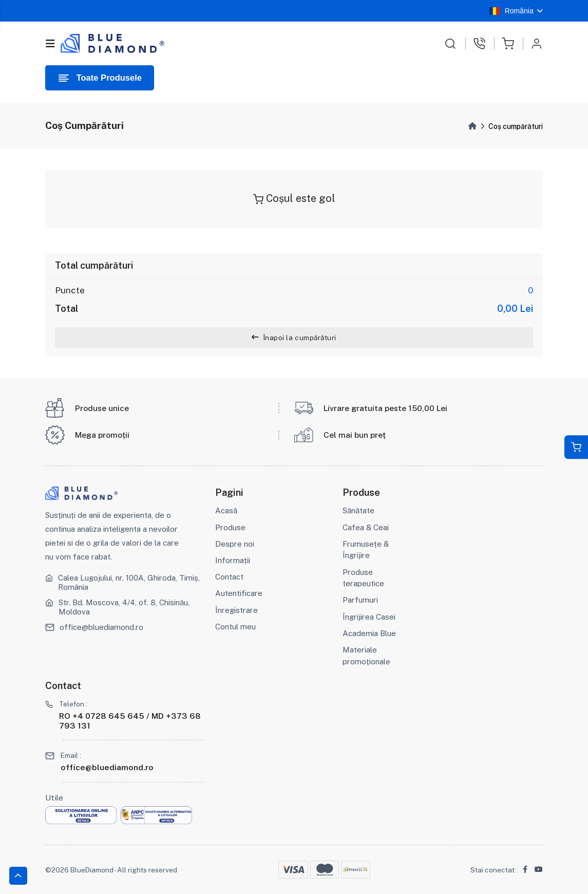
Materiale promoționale (366, 656)
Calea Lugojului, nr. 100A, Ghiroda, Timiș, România (129, 582)
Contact (229, 577)
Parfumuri (360, 600)
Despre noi (235, 544)
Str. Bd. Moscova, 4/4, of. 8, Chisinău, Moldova (124, 607)
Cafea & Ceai (366, 527)
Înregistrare (236, 610)
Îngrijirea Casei (369, 617)
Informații (233, 560)
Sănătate (358, 510)
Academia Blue (369, 633)
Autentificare (239, 593)
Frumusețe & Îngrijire (366, 550)
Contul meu (235, 627)
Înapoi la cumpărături (294, 338)
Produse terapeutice (363, 578)
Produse (230, 527)
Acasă (226, 510)
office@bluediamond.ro (101, 627)
